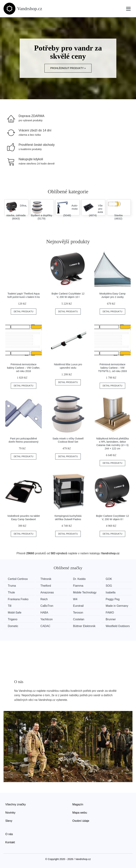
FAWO (111, 612)
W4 (76, 599)
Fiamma (79, 586)
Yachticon (47, 619)
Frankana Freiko (18, 599)
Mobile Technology (86, 592)
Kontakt (10, 842)
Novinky (10, 812)
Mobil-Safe (15, 612)
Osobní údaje (81, 820)
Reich (45, 599)
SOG (110, 586)
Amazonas (48, 592)
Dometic (13, 626)
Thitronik (46, 579)
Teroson (79, 612)
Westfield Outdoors (119, 626)
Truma (12, 586)
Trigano (13, 619)
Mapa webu (80, 812)
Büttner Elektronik (85, 626)
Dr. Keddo (80, 579)
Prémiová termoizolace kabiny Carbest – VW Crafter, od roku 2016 (24, 368)
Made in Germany (119, 606)
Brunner (112, 619)
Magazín (78, 804)
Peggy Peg (114, 599)
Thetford (46, 586)
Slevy (9, 820)
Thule (12, 592)
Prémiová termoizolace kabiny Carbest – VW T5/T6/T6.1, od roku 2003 (112, 368)
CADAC (46, 626)
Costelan (80, 619)
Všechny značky (16, 804)
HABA (45, 612)
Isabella (112, 592)
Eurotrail (80, 606)
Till (10, 606)
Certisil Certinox (18, 579)
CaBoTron (47, 606)
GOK (110, 579)
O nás (9, 834)
